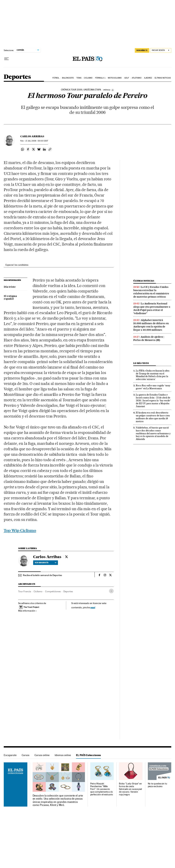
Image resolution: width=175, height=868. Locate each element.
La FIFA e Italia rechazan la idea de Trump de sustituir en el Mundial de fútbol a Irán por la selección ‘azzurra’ (153, 375)
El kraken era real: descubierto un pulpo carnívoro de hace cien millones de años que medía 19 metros (153, 417)
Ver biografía (46, 563)
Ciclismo (88, 78)
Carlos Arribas (32, 136)
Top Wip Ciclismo (20, 530)
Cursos (26, 755)
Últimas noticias (163, 78)
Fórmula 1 (100, 78)
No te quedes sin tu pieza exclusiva (157, 785)
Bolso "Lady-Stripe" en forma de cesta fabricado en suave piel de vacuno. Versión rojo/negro (130, 789)
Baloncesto (68, 78)
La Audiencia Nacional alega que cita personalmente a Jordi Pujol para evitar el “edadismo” (152, 308)
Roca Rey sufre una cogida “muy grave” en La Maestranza (153, 387)
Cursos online (42, 755)
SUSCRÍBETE (142, 50)
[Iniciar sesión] (161, 50)
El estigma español (10, 298)
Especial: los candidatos (17, 265)
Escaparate (10, 755)
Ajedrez (148, 78)
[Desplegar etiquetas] (111, 591)
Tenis (79, 78)
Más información (27, 611)
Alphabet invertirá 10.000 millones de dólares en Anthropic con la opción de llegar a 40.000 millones (151, 325)
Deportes (17, 77)
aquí (93, 607)
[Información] (113, 90)
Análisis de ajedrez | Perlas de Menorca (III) (149, 338)
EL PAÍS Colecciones (88, 755)
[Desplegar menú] (6, 59)
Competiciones (53, 591)
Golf (127, 78)
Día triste (10, 287)
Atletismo (137, 78)
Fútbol (56, 78)
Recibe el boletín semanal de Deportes (42, 575)
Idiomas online (63, 755)
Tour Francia (25, 591)
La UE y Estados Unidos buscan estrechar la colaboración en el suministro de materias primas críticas (151, 292)
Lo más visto (141, 363)
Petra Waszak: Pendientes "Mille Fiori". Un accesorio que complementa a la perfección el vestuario (102, 789)
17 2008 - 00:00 (37, 141)
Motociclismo (115, 78)
